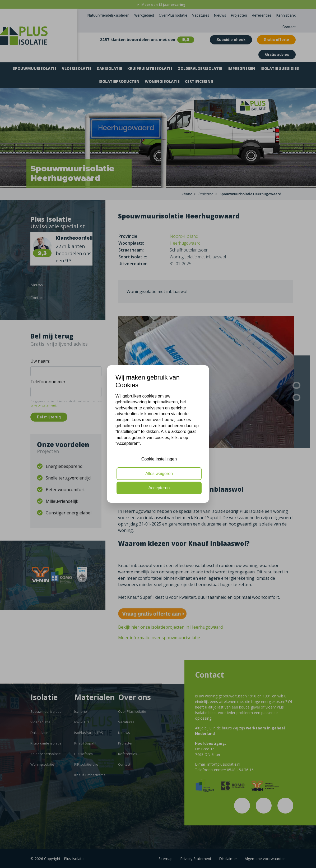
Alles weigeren (159, 474)
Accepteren (159, 488)
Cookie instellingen (159, 459)
